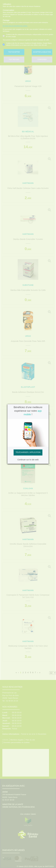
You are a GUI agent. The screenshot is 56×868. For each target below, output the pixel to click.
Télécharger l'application (28, 452)
